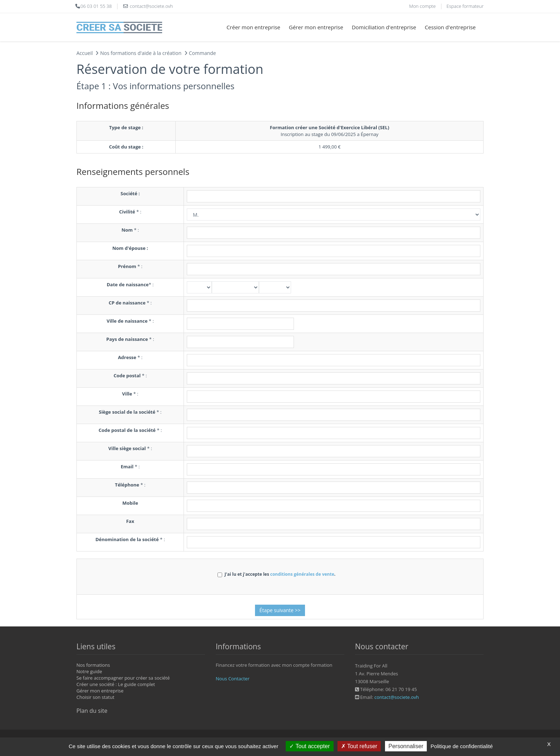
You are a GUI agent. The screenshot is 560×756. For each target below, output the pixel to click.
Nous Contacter (232, 679)
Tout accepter (309, 746)
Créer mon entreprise (253, 27)
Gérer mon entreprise (316, 27)
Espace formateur (465, 6)
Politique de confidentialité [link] (462, 746)
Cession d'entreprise (450, 27)
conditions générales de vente (302, 574)
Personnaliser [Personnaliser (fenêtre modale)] (406, 746)
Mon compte (422, 6)
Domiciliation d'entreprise (384, 27)
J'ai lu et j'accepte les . (276, 574)
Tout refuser (359, 746)
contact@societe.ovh (397, 697)
